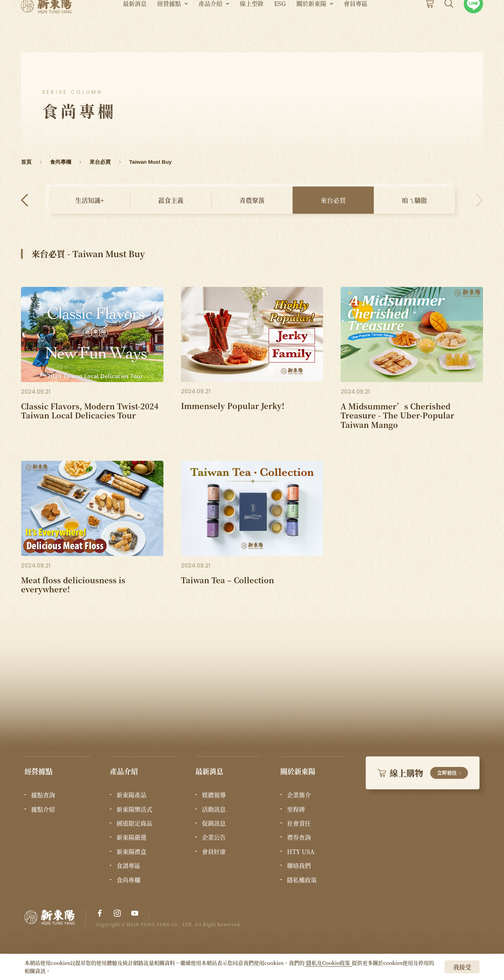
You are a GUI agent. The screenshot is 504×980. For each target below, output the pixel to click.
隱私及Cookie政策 (328, 963)
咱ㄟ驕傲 (414, 200)
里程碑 (296, 809)
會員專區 (356, 25)
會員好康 (214, 852)
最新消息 (135, 25)
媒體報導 (214, 795)
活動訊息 (214, 809)
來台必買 (333, 200)
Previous (24, 200)
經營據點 (169, 25)
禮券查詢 (299, 837)
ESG (280, 25)
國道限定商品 (134, 823)
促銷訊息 (214, 823)
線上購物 (423, 773)
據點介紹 (43, 809)
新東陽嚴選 (131, 837)
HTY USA (301, 852)
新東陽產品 (131, 795)
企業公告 (214, 837)
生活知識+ (90, 200)
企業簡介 (299, 795)
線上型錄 (252, 25)
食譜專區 (128, 866)
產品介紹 (210, 25)
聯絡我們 (299, 866)
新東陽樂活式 (134, 809)
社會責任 (299, 823)
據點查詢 (43, 795)
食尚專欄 (128, 880)
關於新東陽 (311, 25)
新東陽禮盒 (131, 852)
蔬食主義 (171, 200)
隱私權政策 (302, 880)
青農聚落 (252, 200)
